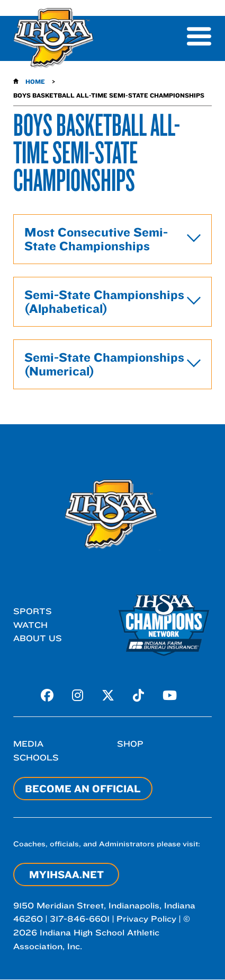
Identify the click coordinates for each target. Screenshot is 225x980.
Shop (130, 744)
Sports (33, 611)
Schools (36, 758)
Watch (30, 625)
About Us (38, 638)
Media (28, 744)
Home (35, 81)
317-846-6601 (80, 919)
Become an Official (83, 789)
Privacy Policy (146, 919)
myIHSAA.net (66, 874)
